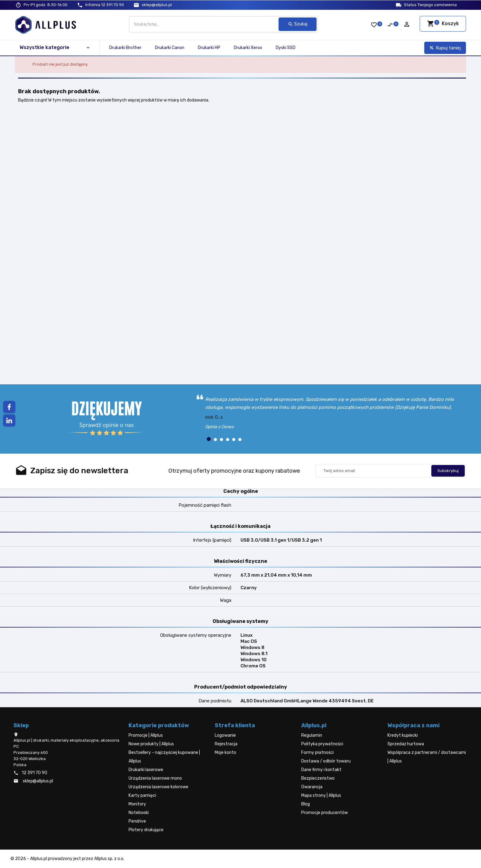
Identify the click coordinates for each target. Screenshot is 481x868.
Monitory (137, 804)
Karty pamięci (142, 795)
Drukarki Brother (125, 48)
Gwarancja (312, 787)
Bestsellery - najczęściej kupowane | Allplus (164, 757)
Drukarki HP (209, 48)
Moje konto (225, 753)
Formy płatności (317, 753)
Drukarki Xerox (248, 48)
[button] (209, 439)
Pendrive (137, 821)
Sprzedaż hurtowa (406, 744)
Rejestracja (226, 744)
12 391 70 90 (105, 5)
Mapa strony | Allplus (321, 795)
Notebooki (139, 813)
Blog (306, 804)
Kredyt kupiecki (403, 735)
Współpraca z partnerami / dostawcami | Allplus (427, 757)
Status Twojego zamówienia (430, 5)
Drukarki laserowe (146, 770)
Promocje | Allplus (146, 735)
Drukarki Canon (170, 48)
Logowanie (225, 735)
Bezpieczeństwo (318, 778)
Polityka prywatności (322, 744)
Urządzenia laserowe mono (155, 778)
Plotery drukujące (146, 830)
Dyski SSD (286, 48)
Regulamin (312, 735)
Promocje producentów (325, 813)
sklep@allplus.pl (157, 5)
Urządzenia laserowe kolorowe (158, 787)
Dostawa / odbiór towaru (326, 761)
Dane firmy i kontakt (321, 770)
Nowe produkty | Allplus (151, 744)
